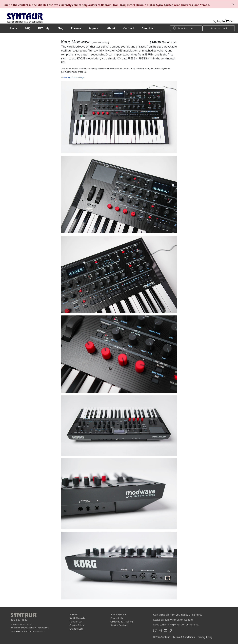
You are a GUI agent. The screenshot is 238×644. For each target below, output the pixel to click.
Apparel (94, 28)
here (18, 631)
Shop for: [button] (148, 28)
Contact (129, 28)
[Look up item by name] (186, 28)
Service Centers (119, 625)
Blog (60, 28)
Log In (221, 21)
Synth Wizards (77, 618)
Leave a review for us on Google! (173, 620)
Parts (13, 28)
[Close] (233, 4)
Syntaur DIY (76, 622)
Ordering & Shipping (122, 622)
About (111, 28)
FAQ (28, 28)
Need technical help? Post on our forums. (176, 625)
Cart (232, 21)
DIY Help (44, 28)
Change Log (76, 629)
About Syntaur (118, 614)
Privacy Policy (205, 637)
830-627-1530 (19, 620)
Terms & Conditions (184, 637)
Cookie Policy (77, 625)
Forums (76, 28)
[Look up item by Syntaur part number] (219, 28)
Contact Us (117, 618)
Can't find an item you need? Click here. (178, 615)
